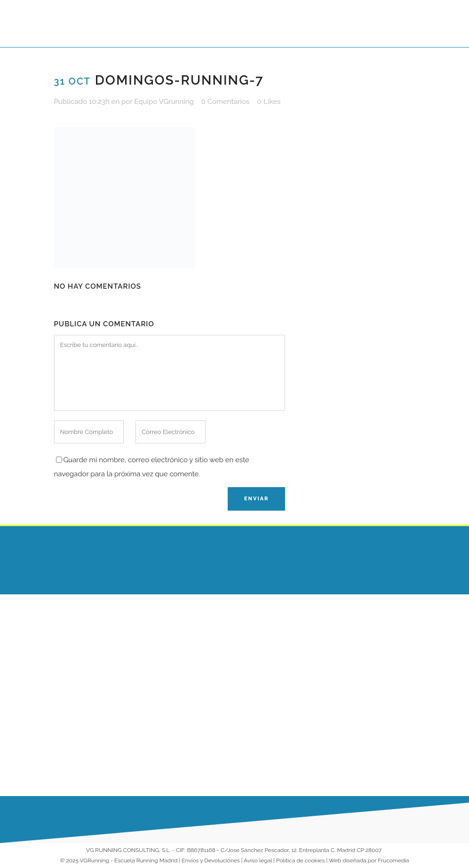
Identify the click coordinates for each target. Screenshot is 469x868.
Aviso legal (258, 860)
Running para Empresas (280, 694)
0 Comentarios (226, 102)
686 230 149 (367, 623)
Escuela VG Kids (269, 639)
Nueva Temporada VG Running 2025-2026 (187, 762)
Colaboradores (267, 713)
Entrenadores (265, 658)
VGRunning (95, 860)
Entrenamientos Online (279, 676)
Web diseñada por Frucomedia (369, 860)
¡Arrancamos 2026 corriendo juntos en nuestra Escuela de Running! (183, 701)
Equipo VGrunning (164, 102)
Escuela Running (270, 621)
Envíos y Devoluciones (211, 860)
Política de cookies (300, 860)
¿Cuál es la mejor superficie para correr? (188, 640)
